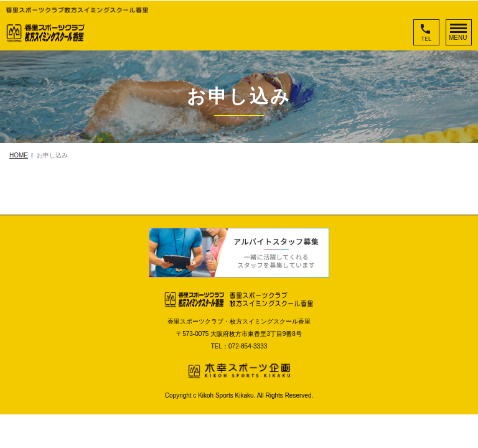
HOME (19, 155)
